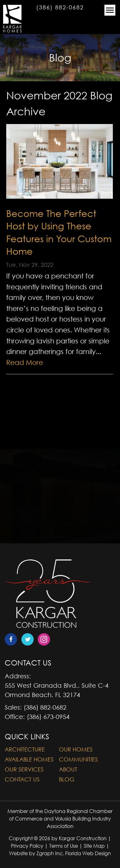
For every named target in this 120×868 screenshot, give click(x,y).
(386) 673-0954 (48, 717)
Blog (67, 779)
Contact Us (22, 779)
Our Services (24, 769)
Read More (25, 362)
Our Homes (76, 749)
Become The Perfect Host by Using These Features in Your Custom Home (59, 232)
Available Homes (29, 759)
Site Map (94, 846)
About (68, 769)
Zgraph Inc (50, 853)
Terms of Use (64, 846)
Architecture (25, 749)
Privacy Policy (27, 846)
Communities (78, 759)
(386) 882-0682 (60, 7)
